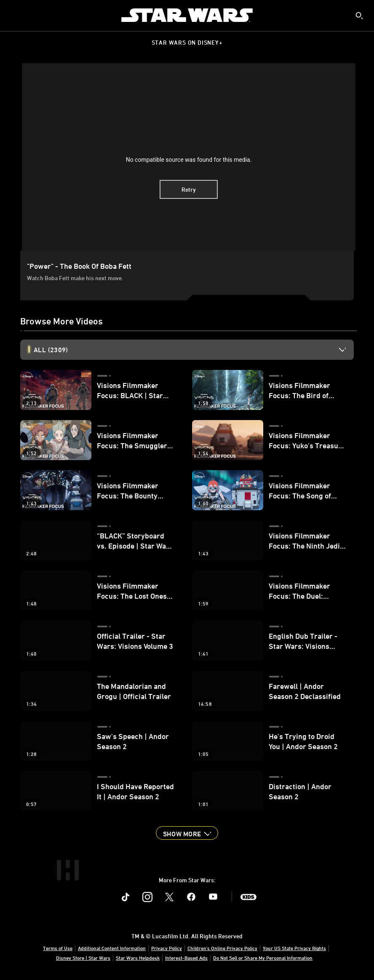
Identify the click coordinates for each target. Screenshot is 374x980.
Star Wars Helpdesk (138, 958)
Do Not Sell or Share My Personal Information (263, 958)
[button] (187, 833)
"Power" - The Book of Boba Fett (79, 266)
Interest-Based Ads (186, 958)
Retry (189, 189)
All (51, 350)
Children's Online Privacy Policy (222, 948)
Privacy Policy (167, 948)
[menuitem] (13, 15)
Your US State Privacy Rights (294, 948)
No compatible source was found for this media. (189, 160)
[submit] (359, 16)
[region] (189, 157)
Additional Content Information (112, 948)
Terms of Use (58, 948)
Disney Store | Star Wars (83, 958)
